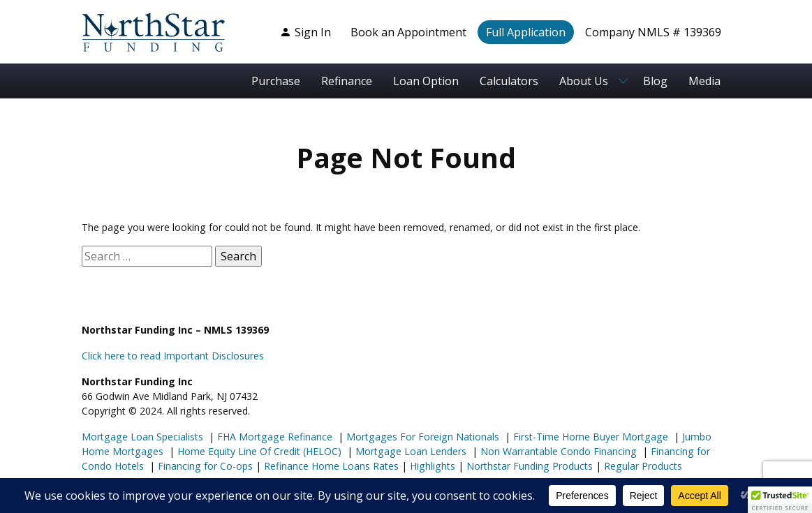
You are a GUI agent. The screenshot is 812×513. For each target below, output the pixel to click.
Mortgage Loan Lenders (409, 451)
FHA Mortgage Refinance (275, 437)
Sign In (305, 32)
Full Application (526, 32)
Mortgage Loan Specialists (142, 437)
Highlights (433, 466)
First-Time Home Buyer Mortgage (589, 437)
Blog (655, 81)
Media (704, 81)
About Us (584, 81)
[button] (780, 500)
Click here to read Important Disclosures (173, 356)
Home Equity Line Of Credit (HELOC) (258, 451)
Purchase (276, 81)
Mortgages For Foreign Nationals (421, 437)
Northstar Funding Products (528, 466)
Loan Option (426, 81)
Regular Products (642, 466)
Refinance (347, 81)
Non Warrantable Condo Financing (557, 451)
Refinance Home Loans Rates (330, 466)
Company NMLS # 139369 (653, 32)
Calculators (509, 81)
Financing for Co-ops (204, 466)
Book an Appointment (408, 32)
